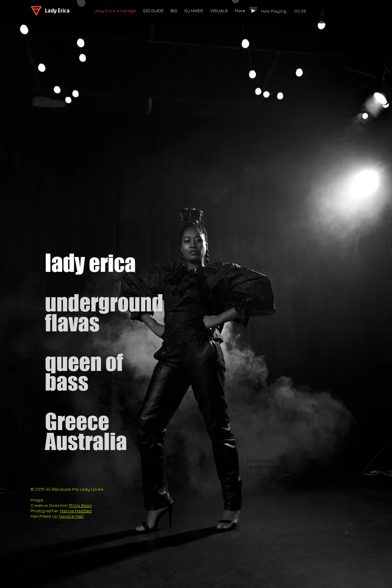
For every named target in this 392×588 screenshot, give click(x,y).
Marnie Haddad (76, 511)
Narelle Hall (71, 516)
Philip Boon (80, 505)
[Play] (253, 11)
